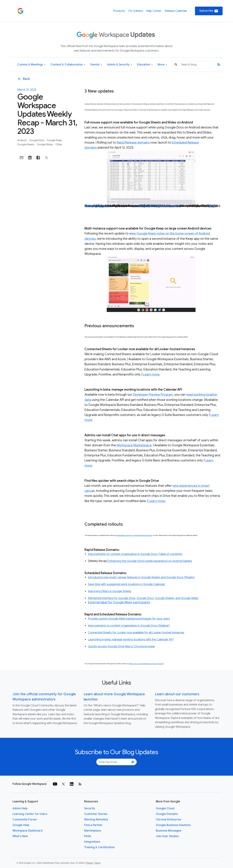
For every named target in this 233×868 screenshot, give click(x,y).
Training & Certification (99, 847)
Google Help (21, 825)
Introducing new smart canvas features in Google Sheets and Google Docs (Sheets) (142, 577)
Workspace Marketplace (134, 445)
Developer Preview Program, (153, 395)
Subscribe (209, 11)
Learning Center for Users (30, 814)
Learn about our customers (177, 694)
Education (145, 65)
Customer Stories (96, 814)
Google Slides (45, 144)
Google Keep (54, 140)
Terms (98, 863)
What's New (20, 836)
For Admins (136, 11)
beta (135, 206)
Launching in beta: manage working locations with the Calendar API (131, 640)
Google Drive (37, 140)
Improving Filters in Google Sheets (110, 591)
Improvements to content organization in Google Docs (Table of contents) (135, 554)
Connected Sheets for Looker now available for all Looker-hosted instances (136, 633)
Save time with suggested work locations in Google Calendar (126, 584)
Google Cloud (165, 808)
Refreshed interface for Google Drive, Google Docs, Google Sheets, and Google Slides (143, 598)
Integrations (92, 842)
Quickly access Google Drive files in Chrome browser (122, 646)
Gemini (96, 65)
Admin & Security (120, 65)
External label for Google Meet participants (119, 602)
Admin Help (20, 808)
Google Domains (167, 814)
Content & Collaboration (68, 65)
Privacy (90, 863)
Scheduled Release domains (159, 206)
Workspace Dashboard (27, 831)
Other (59, 144)
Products (119, 11)
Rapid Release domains (133, 143)
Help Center (154, 11)
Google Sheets (26, 144)
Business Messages (169, 831)
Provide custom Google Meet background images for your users (129, 619)
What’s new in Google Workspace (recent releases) (146, 664)
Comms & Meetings (31, 65)
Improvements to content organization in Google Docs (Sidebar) (129, 626)
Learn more (93, 206)
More (162, 65)
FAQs (88, 836)
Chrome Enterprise (168, 820)
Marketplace (93, 831)
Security (90, 808)
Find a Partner (93, 825)
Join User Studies (167, 836)
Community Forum (25, 820)
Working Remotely (96, 820)
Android (22, 140)
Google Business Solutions (173, 825)
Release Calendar (176, 11)
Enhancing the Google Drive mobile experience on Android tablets (150, 561)
